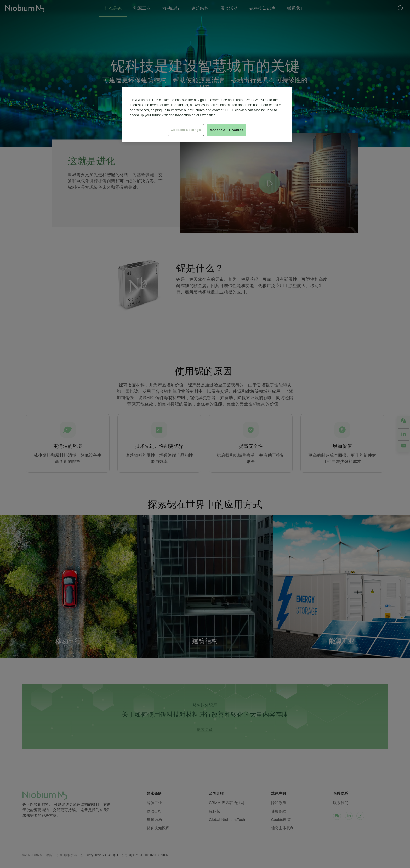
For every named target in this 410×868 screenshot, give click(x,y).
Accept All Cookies (227, 130)
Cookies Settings (186, 130)
